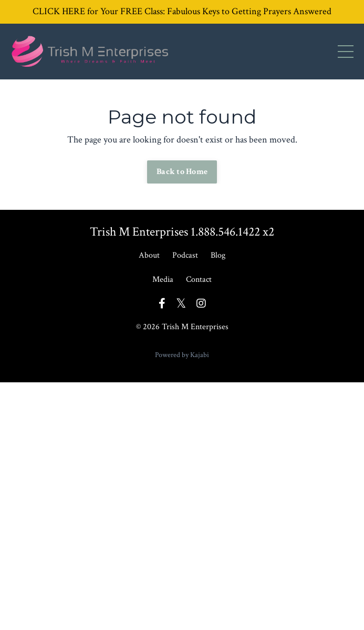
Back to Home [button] (182, 172)
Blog (218, 255)
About (149, 255)
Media (163, 280)
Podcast (185, 255)
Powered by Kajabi (182, 355)
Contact (199, 280)
